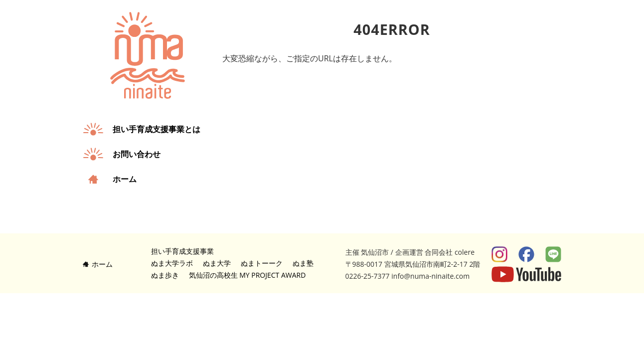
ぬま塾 (303, 263)
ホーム (125, 179)
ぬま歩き (165, 275)
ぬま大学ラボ (172, 263)
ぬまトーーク (262, 263)
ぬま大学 (217, 263)
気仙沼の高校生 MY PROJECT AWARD (247, 275)
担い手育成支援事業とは (157, 129)
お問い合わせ (137, 154)
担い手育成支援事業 (182, 251)
